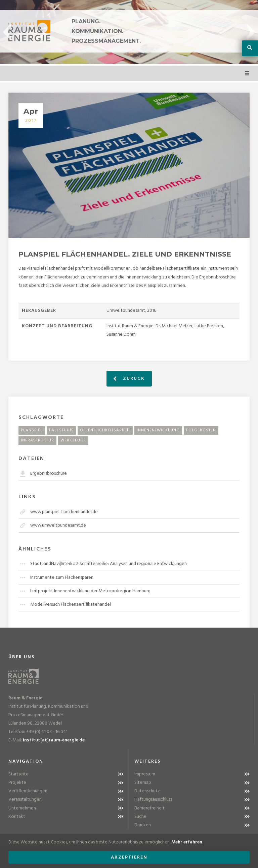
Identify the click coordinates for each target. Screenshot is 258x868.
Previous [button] (7, 32)
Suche (140, 817)
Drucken (143, 825)
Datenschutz (147, 791)
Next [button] (251, 32)
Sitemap (143, 783)
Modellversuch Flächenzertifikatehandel (71, 605)
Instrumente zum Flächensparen (62, 578)
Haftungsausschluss (153, 799)
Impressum (145, 774)
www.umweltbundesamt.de (58, 525)
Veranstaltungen (25, 799)
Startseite (18, 774)
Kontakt (17, 817)
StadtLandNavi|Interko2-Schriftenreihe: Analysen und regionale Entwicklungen (109, 564)
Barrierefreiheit (149, 808)
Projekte (17, 783)
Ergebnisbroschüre (49, 474)
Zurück (129, 379)
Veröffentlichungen (28, 791)
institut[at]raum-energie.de (54, 740)
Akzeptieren (129, 857)
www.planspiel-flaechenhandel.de (64, 512)
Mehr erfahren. (187, 842)
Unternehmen (22, 808)
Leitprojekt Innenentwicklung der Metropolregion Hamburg (90, 591)
